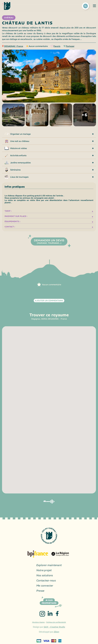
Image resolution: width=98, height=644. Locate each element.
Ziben (56, 632)
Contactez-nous (46, 580)
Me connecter (45, 586)
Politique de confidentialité (56, 622)
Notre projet (44, 570)
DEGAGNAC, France (14, 46)
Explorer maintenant (49, 565)
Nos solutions (45, 575)
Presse (40, 591)
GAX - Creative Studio (54, 627)
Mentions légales (38, 622)
